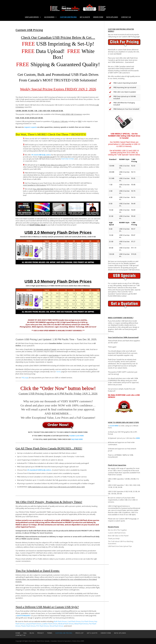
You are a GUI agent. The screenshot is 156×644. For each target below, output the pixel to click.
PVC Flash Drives (43, 626)
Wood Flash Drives (57, 626)
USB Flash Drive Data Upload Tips (120, 546)
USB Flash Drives (32, 17)
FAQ (25, 633)
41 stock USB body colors (41, 155)
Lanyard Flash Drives (33, 624)
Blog (32, 633)
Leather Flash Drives (50, 624)
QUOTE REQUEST (24, 616)
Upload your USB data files (128, 438)
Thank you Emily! (114, 539)
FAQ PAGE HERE (77, 439)
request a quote (30, 127)
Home (18, 633)
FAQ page (25, 378)
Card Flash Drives (74, 621)
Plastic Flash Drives (28, 626)
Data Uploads (112, 17)
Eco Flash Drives (88, 621)
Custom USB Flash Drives (117, 533)
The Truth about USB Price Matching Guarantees (121, 542)
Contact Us (126, 17)
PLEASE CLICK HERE (77, 436)
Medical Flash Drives (66, 624)
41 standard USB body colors (39, 470)
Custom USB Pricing (68, 17)
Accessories (49, 17)
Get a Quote (85, 17)
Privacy (41, 633)
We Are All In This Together (117, 530)
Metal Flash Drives (81, 624)
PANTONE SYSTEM (67, 159)
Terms (59, 372)
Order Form (98, 17)
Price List (80, 633)
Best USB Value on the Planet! (118, 536)
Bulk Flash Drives (60, 621)
